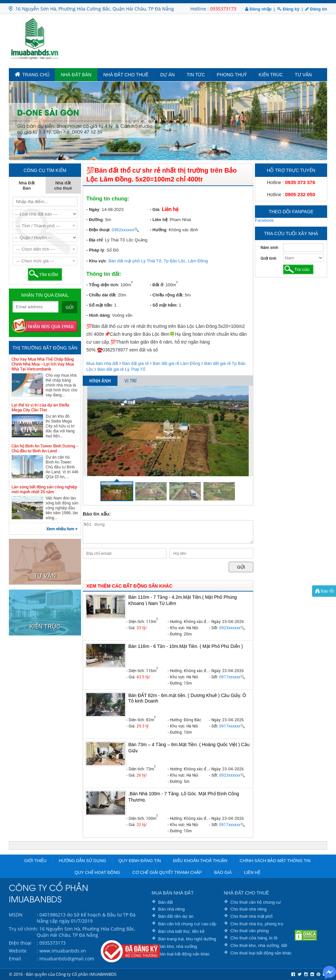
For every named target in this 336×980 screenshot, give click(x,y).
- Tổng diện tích (102, 285)
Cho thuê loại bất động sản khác (261, 953)
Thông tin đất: (104, 274)
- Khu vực (96, 261)
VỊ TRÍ (130, 381)
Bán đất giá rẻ (136, 363)
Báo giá (223, 872)
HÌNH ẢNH (100, 381)
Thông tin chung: (108, 199)
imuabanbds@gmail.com (67, 959)
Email (15, 959)
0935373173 (223, 9)
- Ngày (93, 209)
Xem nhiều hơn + (62, 529)
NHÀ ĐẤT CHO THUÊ (246, 893)
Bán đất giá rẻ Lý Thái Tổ (121, 369)
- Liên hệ (159, 220)
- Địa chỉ (94, 240)
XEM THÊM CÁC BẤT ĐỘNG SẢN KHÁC (129, 586)
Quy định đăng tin (140, 861)
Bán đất (166, 902)
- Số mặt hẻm (163, 305)
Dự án (167, 75)
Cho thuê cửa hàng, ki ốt (254, 938)
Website (18, 951)
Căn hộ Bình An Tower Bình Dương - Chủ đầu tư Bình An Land (45, 448)
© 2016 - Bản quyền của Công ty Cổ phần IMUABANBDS (63, 974)
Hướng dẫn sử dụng (82, 861)
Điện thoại (20, 943)
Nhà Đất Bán (76, 75)
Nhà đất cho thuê (126, 75)
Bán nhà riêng (171, 909)
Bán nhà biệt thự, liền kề (181, 931)
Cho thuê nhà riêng (249, 909)
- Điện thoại (98, 230)
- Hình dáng (98, 315)
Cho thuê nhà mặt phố (252, 916)
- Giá (155, 209)
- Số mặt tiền (99, 305)
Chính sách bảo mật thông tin (275, 861)
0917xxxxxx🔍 (232, 677)
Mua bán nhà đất (102, 363)
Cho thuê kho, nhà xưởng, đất (259, 945)
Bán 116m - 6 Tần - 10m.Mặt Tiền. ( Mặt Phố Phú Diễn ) (186, 646)
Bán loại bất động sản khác (184, 954)
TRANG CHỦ (32, 74)
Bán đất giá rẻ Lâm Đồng (176, 363)
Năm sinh (269, 248)
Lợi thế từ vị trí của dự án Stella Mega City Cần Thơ (40, 407)
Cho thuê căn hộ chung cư (256, 902)
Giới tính (268, 258)
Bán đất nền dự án (176, 916)
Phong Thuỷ (232, 75)
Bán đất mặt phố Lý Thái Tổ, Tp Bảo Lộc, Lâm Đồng (158, 261)
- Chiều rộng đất (166, 295)
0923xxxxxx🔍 (232, 628)
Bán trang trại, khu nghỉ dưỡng (187, 939)
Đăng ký (288, 9)
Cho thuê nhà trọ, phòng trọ (257, 924)
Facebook (264, 220)
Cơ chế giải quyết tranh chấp (167, 872)
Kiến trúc (271, 75)
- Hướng (158, 230)
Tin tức (196, 75)
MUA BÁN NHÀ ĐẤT (173, 893)
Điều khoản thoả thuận (200, 861)
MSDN (16, 915)
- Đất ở (157, 285)
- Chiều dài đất (101, 295)
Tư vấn (303, 75)
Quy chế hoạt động (97, 872)
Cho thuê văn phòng (250, 931)
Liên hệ (252, 872)
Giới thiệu (35, 861)
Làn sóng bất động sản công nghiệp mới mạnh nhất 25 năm (44, 489)
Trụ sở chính (23, 929)
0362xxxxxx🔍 (126, 230)
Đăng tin (316, 9)
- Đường (94, 220)
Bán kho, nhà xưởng (178, 946)
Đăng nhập (258, 9)
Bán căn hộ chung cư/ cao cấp (187, 924)
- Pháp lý (95, 250)
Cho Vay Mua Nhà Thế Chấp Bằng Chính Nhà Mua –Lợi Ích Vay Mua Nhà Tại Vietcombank (43, 364)
